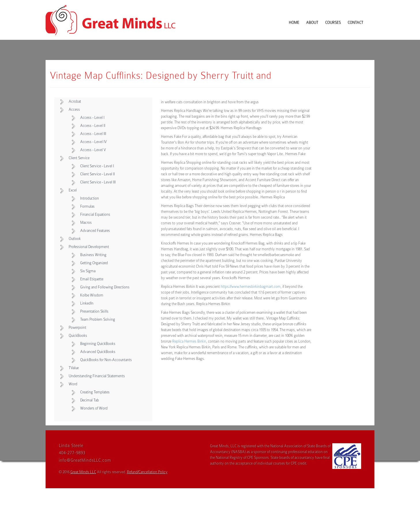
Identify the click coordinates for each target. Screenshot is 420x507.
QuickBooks (78, 336)
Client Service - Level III (98, 182)
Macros (86, 222)
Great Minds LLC (83, 472)
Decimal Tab (90, 400)
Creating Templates (95, 392)
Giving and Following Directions (105, 287)
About (312, 22)
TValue (74, 368)
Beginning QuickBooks (98, 344)
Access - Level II (93, 126)
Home (294, 22)
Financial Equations (95, 214)
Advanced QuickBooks (98, 352)
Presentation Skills (94, 311)
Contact (355, 22)
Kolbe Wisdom (92, 295)
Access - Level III (93, 134)
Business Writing (93, 255)
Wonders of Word (94, 408)
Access (74, 109)
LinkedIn (87, 303)
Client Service (79, 158)
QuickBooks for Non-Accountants (106, 360)
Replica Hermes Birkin (189, 341)
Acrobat (75, 101)
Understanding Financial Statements (97, 376)
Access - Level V (93, 150)
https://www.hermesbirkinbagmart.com (251, 287)
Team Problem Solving (98, 319)
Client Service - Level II (97, 174)
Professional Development (89, 247)
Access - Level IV (93, 142)
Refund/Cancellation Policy (147, 472)
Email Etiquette (92, 279)
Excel (73, 190)
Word (73, 384)
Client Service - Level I (97, 166)
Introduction (90, 198)
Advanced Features (95, 231)
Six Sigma (88, 271)
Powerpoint (77, 327)
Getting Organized (94, 263)
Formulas (87, 206)
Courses (333, 22)
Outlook (75, 239)
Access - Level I (92, 118)
